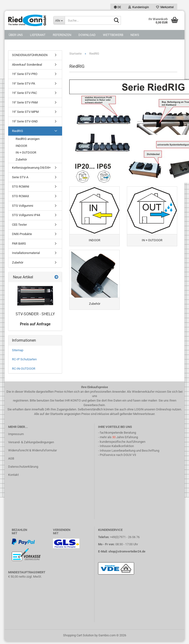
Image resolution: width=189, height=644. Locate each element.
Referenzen (62, 35)
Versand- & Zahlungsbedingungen (31, 442)
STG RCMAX (21, 196)
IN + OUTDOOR (26, 152)
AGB (11, 458)
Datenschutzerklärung (23, 467)
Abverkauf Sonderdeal (27, 65)
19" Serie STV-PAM (25, 102)
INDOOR (21, 146)
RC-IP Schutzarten (24, 359)
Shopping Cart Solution (78, 635)
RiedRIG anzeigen (28, 139)
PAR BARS (19, 244)
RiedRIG (18, 131)
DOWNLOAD (87, 35)
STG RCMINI (21, 187)
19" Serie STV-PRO (25, 74)
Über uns (16, 35)
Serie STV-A (20, 177)
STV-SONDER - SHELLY (35, 314)
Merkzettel (165, 7)
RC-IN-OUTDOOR (24, 369)
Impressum (16, 434)
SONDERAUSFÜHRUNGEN (30, 55)
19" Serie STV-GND (25, 121)
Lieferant (38, 35)
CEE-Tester (19, 225)
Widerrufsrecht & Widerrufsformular (32, 450)
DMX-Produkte (22, 234)
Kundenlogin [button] (139, 7)
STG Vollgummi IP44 (26, 215)
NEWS (135, 35)
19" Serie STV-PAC (24, 93)
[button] (118, 7)
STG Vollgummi (23, 206)
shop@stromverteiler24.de (127, 551)
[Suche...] (59, 20)
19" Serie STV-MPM (25, 112)
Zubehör (21, 159)
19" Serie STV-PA (24, 83)
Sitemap (18, 350)
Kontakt (13, 475)
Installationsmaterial (26, 253)
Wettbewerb (113, 35)
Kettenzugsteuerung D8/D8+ (31, 168)
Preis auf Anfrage (35, 324)
